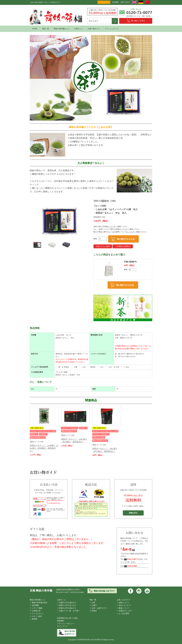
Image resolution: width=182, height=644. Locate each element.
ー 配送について (123, 608)
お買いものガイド (124, 600)
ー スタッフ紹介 (36, 616)
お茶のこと (79, 29)
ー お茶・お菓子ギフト (98, 608)
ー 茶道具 (93, 611)
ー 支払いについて (124, 605)
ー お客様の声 (35, 611)
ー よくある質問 (123, 613)
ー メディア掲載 (36, 608)
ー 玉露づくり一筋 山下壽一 (68, 611)
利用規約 (61, 621)
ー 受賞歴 (33, 619)
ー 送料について (123, 603)
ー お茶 (92, 603)
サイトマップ (62, 626)
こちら (111, 227)
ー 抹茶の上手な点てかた (67, 605)
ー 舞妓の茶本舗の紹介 (39, 603)
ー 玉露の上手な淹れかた (67, 603)
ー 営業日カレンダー (125, 611)
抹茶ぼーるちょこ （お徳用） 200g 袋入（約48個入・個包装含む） (44, 448)
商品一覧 (46, 29)
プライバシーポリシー (66, 624)
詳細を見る (133, 513)
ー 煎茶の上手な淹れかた (67, 608)
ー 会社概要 (34, 605)
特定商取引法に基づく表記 (67, 618)
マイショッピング (111, 29)
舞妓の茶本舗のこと (62, 29)
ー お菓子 (93, 605)
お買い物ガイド (94, 29)
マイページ (104, 2)
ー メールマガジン (37, 613)
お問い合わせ (125, 2)
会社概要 (115, 2)
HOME (35, 29)
